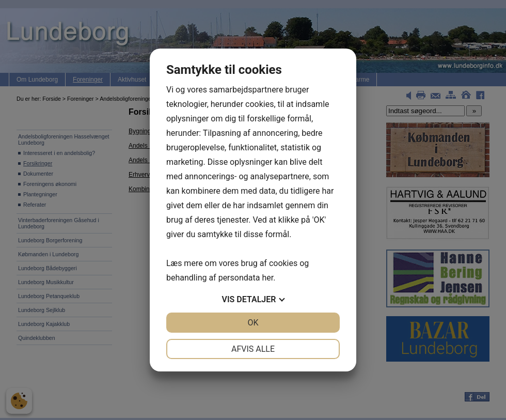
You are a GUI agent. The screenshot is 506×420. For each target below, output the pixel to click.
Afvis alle (253, 349)
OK (253, 323)
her (267, 278)
